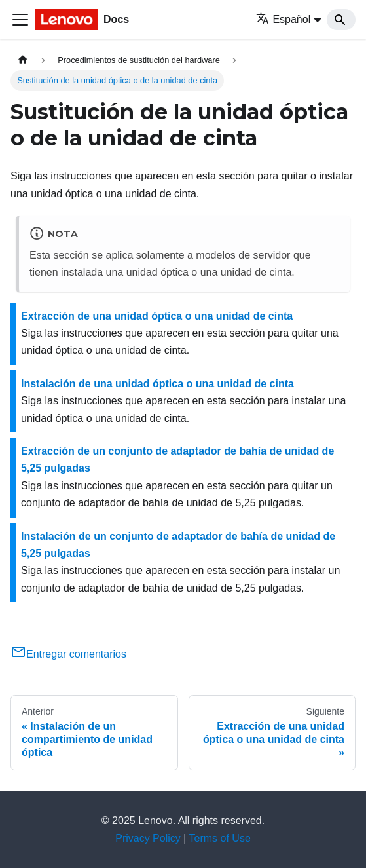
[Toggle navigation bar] (20, 20)
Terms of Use (220, 838)
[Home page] (23, 60)
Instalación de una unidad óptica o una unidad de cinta (157, 384)
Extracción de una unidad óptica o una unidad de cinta (157, 316)
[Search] (341, 20)
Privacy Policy (148, 838)
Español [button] (283, 19)
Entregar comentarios (68, 654)
